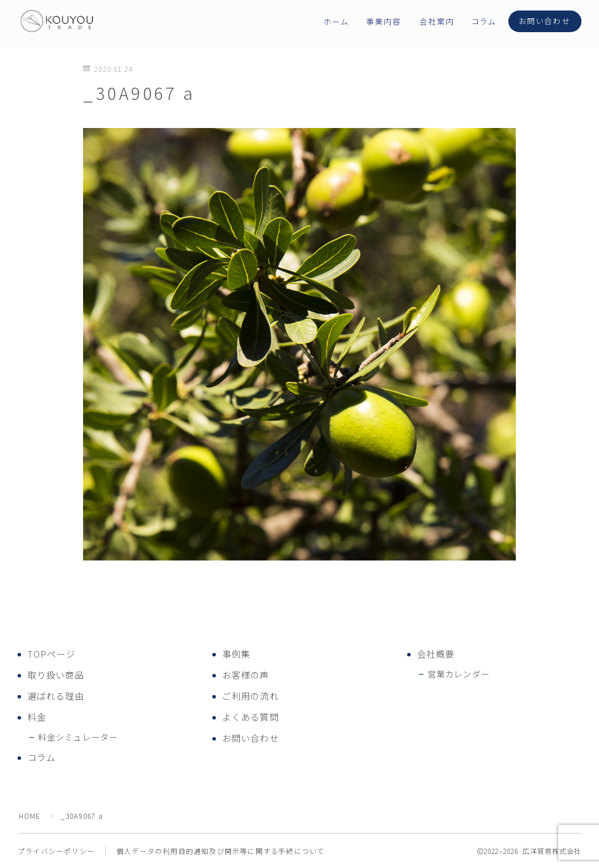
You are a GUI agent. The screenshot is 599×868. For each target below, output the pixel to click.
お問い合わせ (545, 21)
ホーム (336, 22)
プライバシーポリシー (56, 851)
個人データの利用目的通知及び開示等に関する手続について (221, 851)
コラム (484, 22)
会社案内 (437, 22)
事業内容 (384, 22)
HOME (30, 816)
